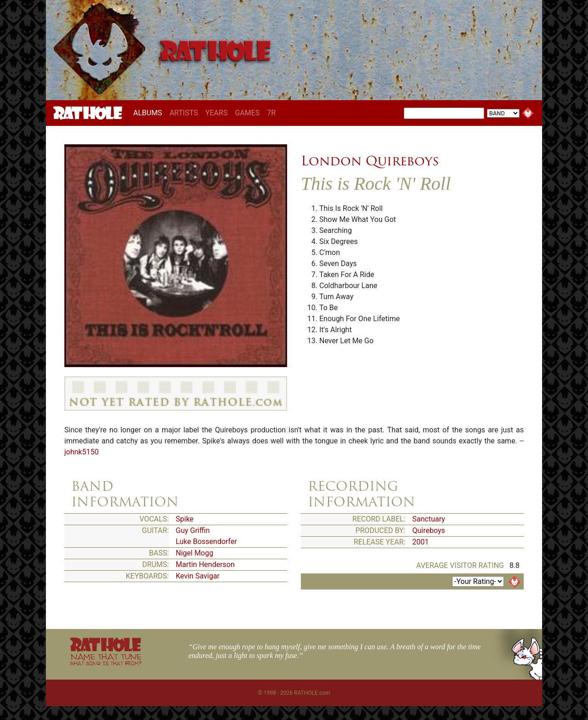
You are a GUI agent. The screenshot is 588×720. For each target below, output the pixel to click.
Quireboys (429, 530)
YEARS (217, 113)
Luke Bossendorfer (206, 541)
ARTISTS (184, 113)
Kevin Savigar (198, 576)
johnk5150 (82, 452)
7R (271, 113)
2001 (421, 542)
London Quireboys (370, 161)
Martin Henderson (205, 564)
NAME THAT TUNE (106, 659)
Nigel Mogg (195, 553)
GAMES (247, 113)
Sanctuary (429, 519)
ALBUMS (150, 113)
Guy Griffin (193, 530)
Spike (185, 519)
